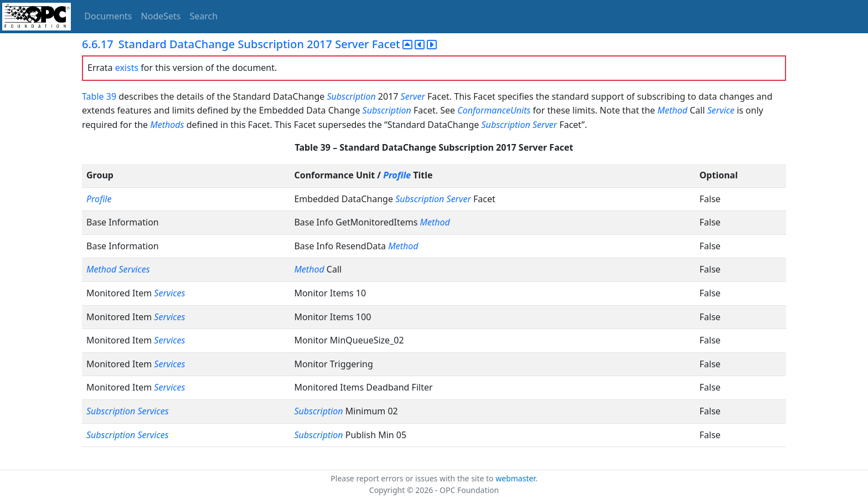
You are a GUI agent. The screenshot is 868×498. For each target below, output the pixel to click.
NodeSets (161, 16)
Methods (167, 125)
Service (720, 110)
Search (204, 16)
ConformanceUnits (494, 110)
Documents (108, 16)
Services (134, 269)
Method (673, 110)
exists (127, 68)
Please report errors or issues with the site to (413, 478)
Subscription (351, 96)
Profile (397, 175)
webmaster (515, 478)
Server (413, 96)
